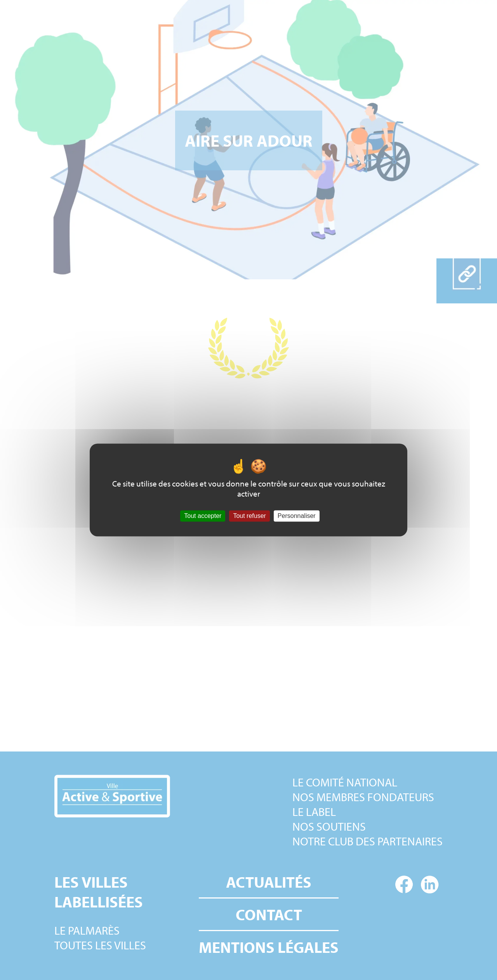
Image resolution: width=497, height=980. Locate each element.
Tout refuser (249, 516)
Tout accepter (203, 516)
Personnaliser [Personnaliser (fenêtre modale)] (297, 516)
